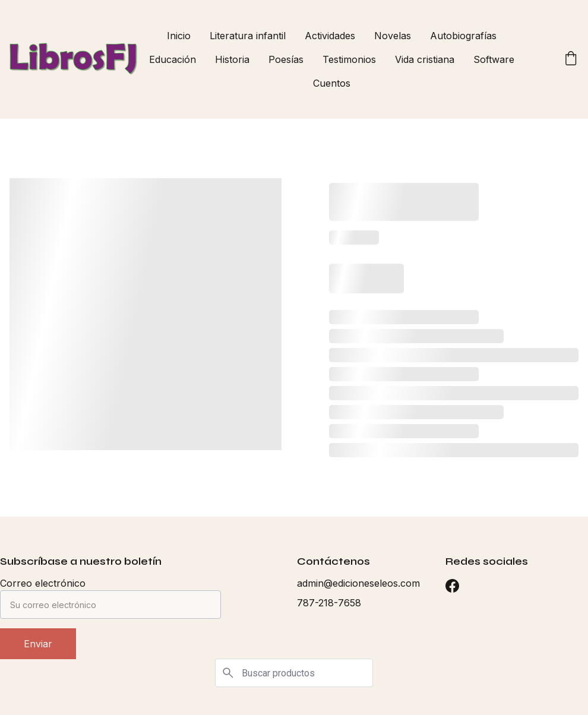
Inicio (179, 36)
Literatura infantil (248, 36)
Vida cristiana (425, 59)
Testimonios (349, 59)
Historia (232, 59)
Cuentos (332, 83)
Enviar (38, 644)
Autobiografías (463, 36)
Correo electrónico (43, 583)
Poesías (286, 59)
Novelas (393, 36)
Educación (173, 59)
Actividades (330, 36)
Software (494, 59)
